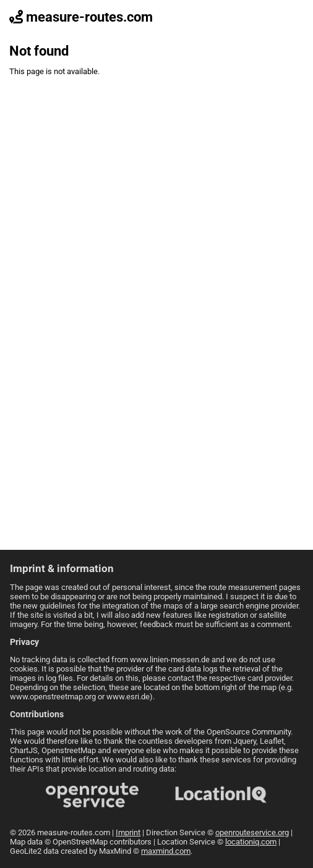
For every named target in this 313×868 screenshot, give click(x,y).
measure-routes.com (81, 17)
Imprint (128, 832)
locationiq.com (251, 842)
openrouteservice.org (252, 832)
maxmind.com (166, 851)
